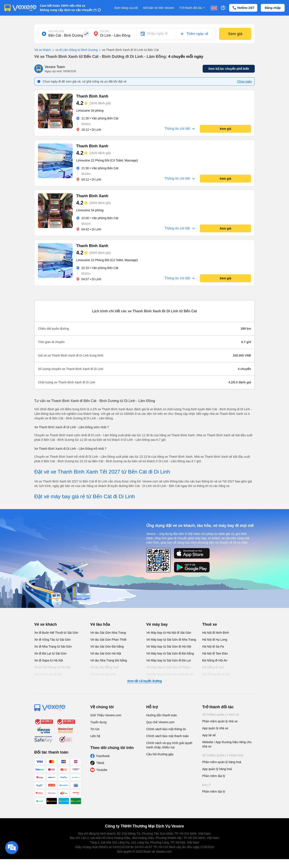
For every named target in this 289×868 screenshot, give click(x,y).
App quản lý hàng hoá (217, 769)
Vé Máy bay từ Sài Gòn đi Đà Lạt (168, 660)
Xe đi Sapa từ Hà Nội (49, 660)
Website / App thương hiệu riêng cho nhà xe (227, 744)
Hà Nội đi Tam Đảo (215, 653)
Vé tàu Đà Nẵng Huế (104, 667)
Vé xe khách (43, 50)
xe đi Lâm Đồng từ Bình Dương (74, 50)
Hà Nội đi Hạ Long (215, 640)
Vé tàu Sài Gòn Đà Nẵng (107, 647)
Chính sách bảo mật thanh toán (167, 736)
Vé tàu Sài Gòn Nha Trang (108, 633)
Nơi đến (105, 31)
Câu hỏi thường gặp (160, 754)
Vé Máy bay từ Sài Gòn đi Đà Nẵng (170, 653)
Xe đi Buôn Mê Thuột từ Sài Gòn (56, 633)
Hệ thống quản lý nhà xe (221, 715)
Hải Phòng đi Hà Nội (216, 674)
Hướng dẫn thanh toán (162, 715)
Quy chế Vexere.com (160, 722)
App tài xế (209, 735)
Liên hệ (95, 736)
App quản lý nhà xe (215, 728)
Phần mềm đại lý (214, 776)
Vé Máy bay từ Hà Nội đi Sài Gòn (169, 633)
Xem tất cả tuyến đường (144, 681)
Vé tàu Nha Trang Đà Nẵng (109, 660)
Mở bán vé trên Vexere (159, 8)
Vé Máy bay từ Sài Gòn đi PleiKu (168, 667)
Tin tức (95, 729)
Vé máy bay (157, 624)
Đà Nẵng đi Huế (213, 667)
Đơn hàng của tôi (126, 8)
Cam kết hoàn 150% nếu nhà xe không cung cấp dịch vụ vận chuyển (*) (68, 8)
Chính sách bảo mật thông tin (166, 729)
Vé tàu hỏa (100, 624)
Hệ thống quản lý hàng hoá (223, 756)
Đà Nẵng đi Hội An (215, 660)
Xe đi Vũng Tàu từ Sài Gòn (53, 640)
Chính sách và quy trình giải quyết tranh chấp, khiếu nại (169, 745)
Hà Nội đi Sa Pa (213, 647)
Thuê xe (210, 624)
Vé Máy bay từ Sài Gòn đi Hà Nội (169, 647)
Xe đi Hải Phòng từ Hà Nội (52, 667)
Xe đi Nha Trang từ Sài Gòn (53, 647)
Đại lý (206, 785)
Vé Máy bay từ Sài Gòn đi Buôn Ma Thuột (170, 676)
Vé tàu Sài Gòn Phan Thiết (108, 640)
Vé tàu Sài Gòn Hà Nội (106, 653)
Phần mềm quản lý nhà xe (220, 721)
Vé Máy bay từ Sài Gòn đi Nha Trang (171, 640)
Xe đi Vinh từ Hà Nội (48, 674)
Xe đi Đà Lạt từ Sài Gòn (50, 653)
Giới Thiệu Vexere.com (106, 715)
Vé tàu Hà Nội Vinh (103, 674)
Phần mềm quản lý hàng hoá (222, 762)
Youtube (102, 770)
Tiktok (100, 763)
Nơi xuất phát (56, 31)
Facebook (103, 756)
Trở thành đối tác (192, 8)
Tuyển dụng (98, 722)
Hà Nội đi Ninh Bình (216, 633)
